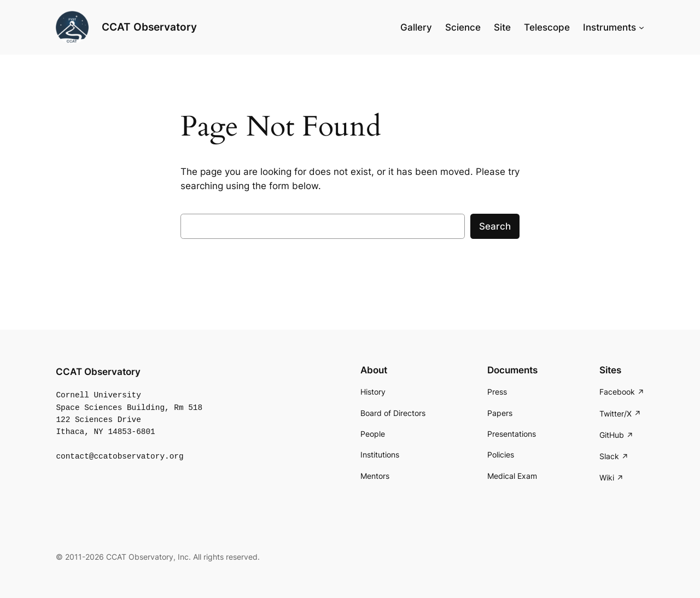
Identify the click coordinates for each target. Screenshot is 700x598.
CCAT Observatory (149, 27)
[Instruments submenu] (641, 27)
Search (495, 226)
